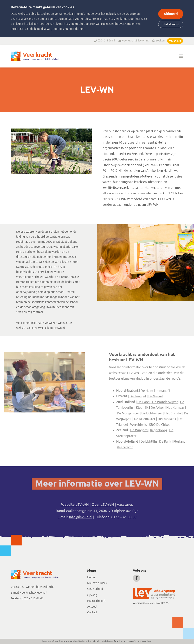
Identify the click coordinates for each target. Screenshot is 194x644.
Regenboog (179, 430)
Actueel (92, 607)
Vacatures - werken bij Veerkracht (32, 587)
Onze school (95, 589)
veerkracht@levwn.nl (135, 41)
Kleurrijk (162, 408)
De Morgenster (148, 413)
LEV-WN (153, 373)
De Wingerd (159, 430)
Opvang (92, 595)
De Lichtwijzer (172, 413)
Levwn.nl (59, 328)
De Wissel (176, 396)
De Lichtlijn (169, 442)
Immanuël (183, 391)
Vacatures (175, 41)
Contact (92, 612)
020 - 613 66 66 (106, 41)
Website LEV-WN (75, 505)
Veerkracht (145, 447)
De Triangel (158, 396)
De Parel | (165, 402)
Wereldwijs (159, 424)
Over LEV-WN (103, 505)
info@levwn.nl (81, 517)
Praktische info (97, 601)
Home (91, 577)
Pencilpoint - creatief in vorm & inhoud (133, 641)
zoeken (160, 41)
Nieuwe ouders (97, 583)
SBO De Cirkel (179, 424)
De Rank (185, 442)
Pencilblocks (94, 641)
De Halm (167, 391)
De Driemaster (165, 419)
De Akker (177, 408)
